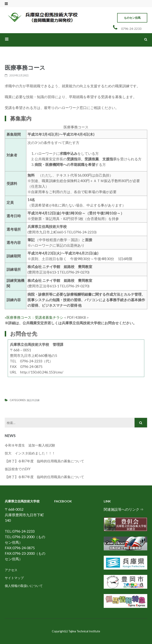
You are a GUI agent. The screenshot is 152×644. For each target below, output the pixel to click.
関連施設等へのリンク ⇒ (124, 509)
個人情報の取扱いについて (24, 586)
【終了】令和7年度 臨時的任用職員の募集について (44, 461)
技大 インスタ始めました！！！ (30, 453)
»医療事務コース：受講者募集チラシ (34, 317)
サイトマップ (14, 578)
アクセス (11, 570)
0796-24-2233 (131, 29)
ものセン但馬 (132, 18)
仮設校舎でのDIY (18, 469)
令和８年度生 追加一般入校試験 (32, 445)
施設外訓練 (33, 400)
